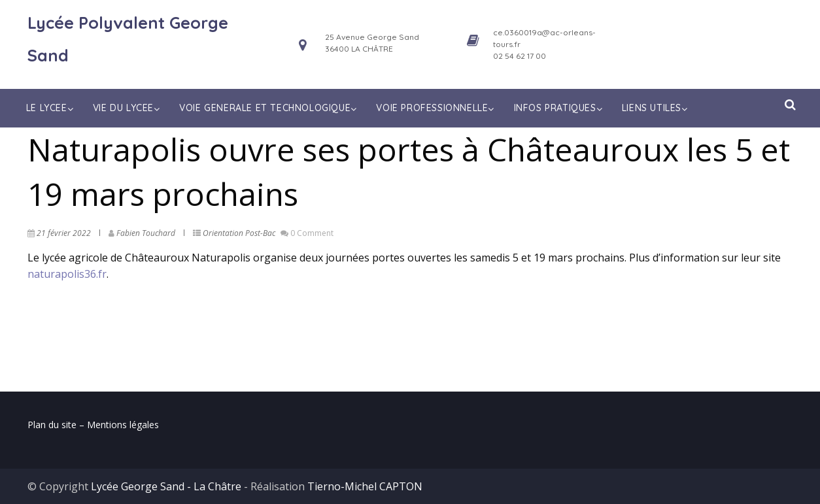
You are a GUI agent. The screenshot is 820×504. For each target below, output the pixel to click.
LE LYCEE (51, 108)
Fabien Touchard (146, 233)
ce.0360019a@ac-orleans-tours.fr (544, 38)
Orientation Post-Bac (239, 233)
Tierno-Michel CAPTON (365, 486)
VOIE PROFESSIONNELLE (436, 108)
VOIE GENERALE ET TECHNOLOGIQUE (269, 108)
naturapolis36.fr (67, 274)
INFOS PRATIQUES (560, 108)
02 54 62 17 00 (520, 56)
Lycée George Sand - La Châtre (166, 486)
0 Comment (312, 233)
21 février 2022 (64, 233)
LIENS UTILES (656, 108)
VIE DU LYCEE (128, 108)
